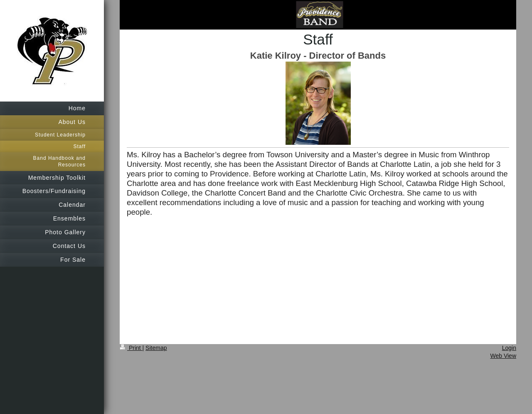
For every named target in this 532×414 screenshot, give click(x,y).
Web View (503, 356)
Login (509, 348)
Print (131, 348)
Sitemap (156, 348)
